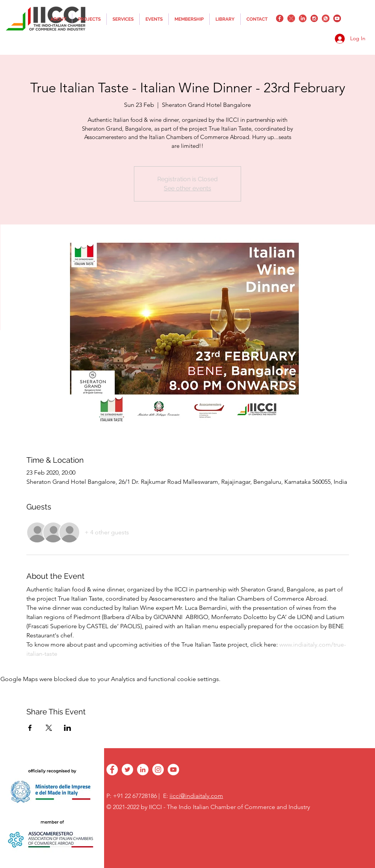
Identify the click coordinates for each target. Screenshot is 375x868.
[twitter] (291, 18)
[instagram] (314, 18)
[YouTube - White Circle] (173, 770)
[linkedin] (303, 18)
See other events (187, 188)
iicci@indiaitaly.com (196, 796)
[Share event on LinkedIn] (68, 728)
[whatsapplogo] (326, 18)
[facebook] (280, 18)
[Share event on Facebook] (30, 728)
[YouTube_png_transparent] (337, 18)
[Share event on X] (49, 728)
